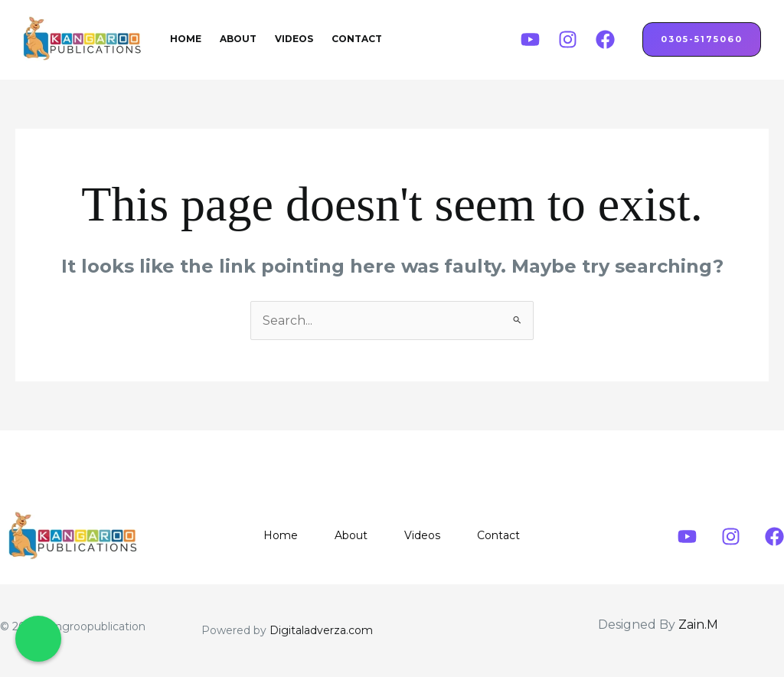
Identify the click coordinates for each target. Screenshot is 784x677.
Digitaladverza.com (321, 630)
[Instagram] (568, 39)
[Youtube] (530, 39)
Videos (294, 39)
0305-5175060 (702, 39)
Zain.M (698, 625)
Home (186, 39)
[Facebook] (605, 39)
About (238, 39)
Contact (357, 39)
